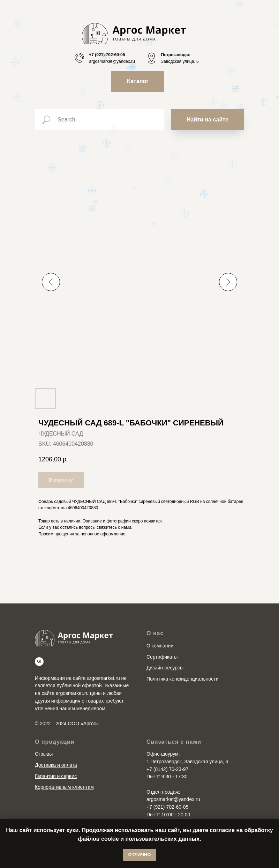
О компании (160, 646)
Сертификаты (162, 657)
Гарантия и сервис (56, 776)
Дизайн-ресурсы (165, 668)
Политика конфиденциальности (183, 679)
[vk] (39, 662)
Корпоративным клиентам (64, 787)
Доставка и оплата (56, 765)
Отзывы (44, 754)
